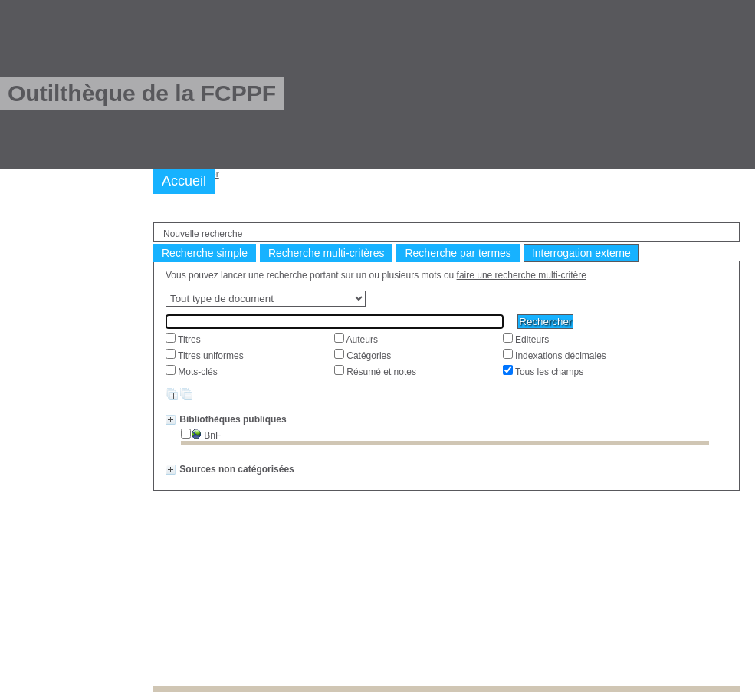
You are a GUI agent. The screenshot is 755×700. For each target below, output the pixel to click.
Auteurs (361, 340)
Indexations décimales (560, 356)
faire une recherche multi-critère (522, 275)
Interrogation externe (581, 253)
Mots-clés (197, 372)
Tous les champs (548, 372)
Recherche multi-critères (327, 253)
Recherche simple (205, 253)
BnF (206, 435)
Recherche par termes (458, 253)
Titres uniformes (210, 356)
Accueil (184, 181)
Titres (188, 340)
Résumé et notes (380, 372)
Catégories (368, 356)
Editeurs (531, 340)
